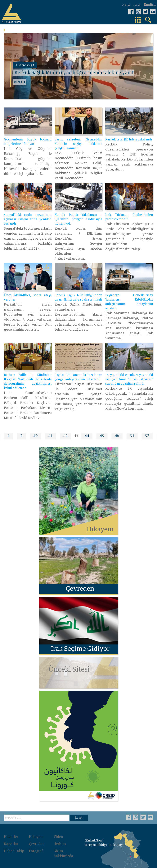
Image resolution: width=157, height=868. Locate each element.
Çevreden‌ (37, 840)
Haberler (11, 833)
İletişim (60, 840)
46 (117, 435)
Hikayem (36, 833)
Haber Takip (14, 847)
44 (87, 435)
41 (50, 435)
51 (132, 435)
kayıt (79, 814)
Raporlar (11, 840)
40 (35, 435)
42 (66, 435)
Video (58, 833)
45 (102, 435)
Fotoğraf (36, 847)
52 (147, 435)
